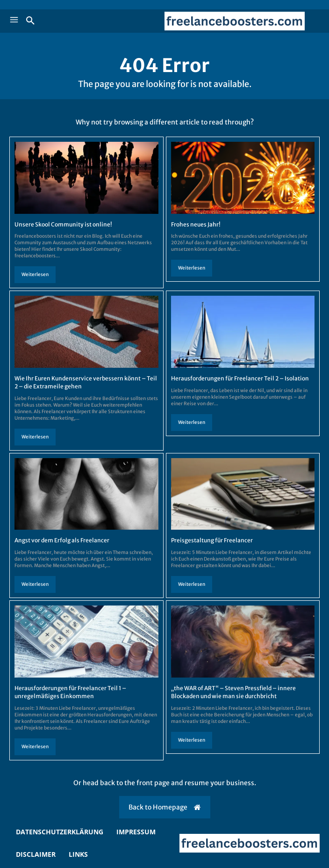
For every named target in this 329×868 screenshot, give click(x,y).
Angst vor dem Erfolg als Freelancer (62, 540)
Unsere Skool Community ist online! (63, 224)
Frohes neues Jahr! (196, 224)
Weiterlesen (35, 274)
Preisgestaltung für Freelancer (212, 540)
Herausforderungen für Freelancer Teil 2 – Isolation (240, 378)
